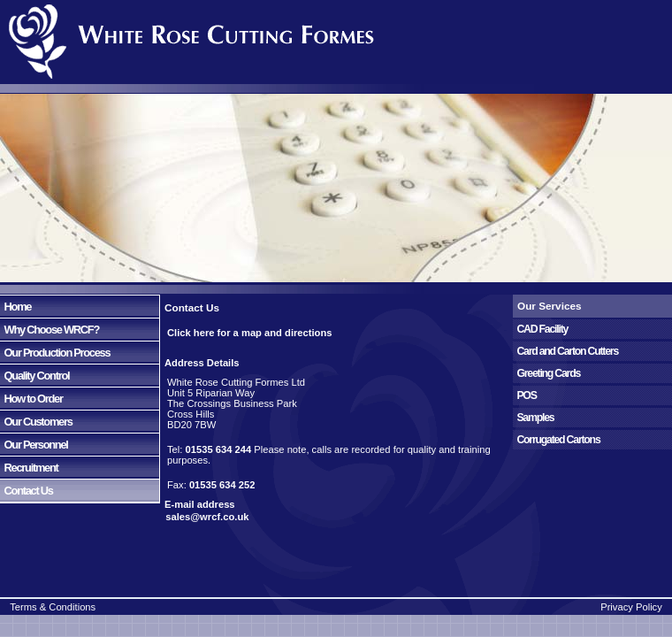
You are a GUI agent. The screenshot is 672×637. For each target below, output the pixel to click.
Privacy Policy (631, 607)
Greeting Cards (546, 373)
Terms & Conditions (53, 607)
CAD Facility (540, 329)
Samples (533, 418)
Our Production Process (55, 353)
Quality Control (34, 376)
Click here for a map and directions (250, 333)
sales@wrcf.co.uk (204, 517)
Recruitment (29, 468)
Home (15, 307)
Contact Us (27, 491)
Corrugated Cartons (557, 440)
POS (525, 395)
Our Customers (36, 422)
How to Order (31, 399)
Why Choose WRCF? (50, 330)
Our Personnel (34, 445)
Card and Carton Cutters (565, 351)
